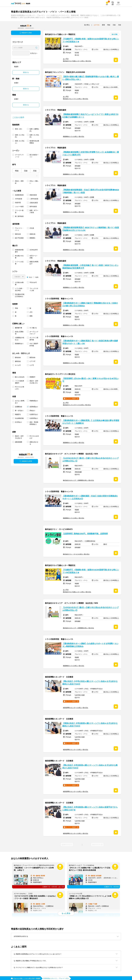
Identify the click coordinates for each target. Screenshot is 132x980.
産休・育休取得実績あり (34, 423)
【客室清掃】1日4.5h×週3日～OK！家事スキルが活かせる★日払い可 (91, 380)
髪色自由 (18, 357)
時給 (17, 171)
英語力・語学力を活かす (19, 437)
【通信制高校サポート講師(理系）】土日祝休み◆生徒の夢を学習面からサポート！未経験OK (91, 422)
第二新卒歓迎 (19, 216)
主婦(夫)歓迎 (34, 203)
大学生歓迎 (19, 199)
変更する (26, 72)
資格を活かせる (34, 443)
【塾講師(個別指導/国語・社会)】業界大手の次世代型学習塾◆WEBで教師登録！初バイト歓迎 (91, 191)
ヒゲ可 (32, 365)
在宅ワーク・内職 (34, 257)
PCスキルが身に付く (20, 388)
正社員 (32, 228)
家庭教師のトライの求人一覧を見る (74, 137)
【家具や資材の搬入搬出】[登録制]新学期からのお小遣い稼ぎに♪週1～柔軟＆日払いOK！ (91, 78)
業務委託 (32, 238)
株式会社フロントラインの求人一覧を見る (76, 99)
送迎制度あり (34, 407)
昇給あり (32, 411)
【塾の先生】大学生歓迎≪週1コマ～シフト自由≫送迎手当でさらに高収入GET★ (90, 809)
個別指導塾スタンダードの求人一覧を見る (76, 708)
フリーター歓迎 (19, 211)
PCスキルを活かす (34, 437)
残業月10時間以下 (34, 263)
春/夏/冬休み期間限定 (34, 142)
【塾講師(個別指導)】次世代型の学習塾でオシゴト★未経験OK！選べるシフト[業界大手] (91, 153)
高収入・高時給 (19, 182)
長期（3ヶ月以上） (20, 142)
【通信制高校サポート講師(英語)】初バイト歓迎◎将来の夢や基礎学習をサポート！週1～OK (90, 342)
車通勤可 (32, 377)
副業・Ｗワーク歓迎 (34, 211)
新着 (103, 25)
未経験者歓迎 (19, 195)
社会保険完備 (19, 418)
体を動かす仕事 (19, 257)
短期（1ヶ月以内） (20, 136)
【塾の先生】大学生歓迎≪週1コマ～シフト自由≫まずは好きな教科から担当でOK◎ (90, 767)
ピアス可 (32, 361)
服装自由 (18, 361)
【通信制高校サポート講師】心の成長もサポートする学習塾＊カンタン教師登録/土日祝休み (90, 645)
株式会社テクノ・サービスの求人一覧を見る (76, 554)
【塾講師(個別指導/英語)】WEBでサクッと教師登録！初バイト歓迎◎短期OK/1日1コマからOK (91, 229)
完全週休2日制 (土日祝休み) (20, 295)
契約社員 (18, 234)
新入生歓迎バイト (34, 156)
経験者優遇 (19, 442)
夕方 (31, 312)
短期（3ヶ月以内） (34, 136)
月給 (35, 171)
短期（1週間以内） (34, 130)
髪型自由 (32, 357)
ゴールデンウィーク (19, 156)
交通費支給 (19, 407)
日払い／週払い (34, 182)
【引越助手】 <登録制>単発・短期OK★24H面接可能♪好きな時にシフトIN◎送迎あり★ (91, 40)
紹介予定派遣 (19, 238)
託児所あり (19, 422)
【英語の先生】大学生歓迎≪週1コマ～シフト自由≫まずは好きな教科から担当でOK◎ (90, 725)
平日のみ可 (33, 282)
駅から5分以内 (20, 377)
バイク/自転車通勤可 (19, 382)
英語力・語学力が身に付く (34, 382)
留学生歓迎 (33, 207)
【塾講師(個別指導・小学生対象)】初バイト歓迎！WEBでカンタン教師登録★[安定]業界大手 (90, 267)
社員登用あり (34, 418)
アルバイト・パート (19, 229)
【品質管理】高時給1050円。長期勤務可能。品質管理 (85, 534)
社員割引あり (34, 414)
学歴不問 (18, 203)
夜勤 (31, 316)
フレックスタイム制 (34, 289)
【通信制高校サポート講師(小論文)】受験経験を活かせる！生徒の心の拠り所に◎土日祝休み (90, 304)
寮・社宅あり (19, 411)
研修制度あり (34, 401)
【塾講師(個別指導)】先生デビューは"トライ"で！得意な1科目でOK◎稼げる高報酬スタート (90, 116)
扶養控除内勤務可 (19, 251)
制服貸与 (18, 414)
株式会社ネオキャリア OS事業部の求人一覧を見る (78, 480)
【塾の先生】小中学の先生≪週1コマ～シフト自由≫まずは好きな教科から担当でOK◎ (90, 683)
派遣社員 (32, 234)
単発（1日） (19, 129)
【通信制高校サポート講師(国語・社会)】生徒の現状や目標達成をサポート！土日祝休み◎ (90, 497)
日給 (26, 171)
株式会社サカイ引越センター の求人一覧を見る (77, 61)
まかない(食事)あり (20, 402)
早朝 (16, 308)
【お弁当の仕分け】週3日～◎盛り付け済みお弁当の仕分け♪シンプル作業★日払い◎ (90, 460)
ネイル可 (18, 365)
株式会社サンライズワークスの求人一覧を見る (77, 405)
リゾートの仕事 (19, 263)
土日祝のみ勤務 (19, 283)
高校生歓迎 (33, 195)
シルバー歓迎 (19, 207)
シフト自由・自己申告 (19, 289)
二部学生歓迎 (34, 199)
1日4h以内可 (34, 250)
